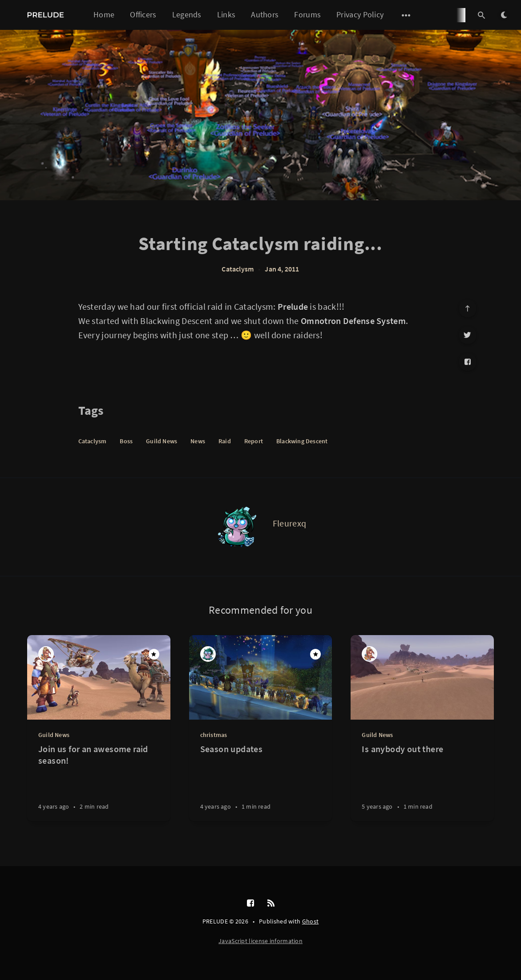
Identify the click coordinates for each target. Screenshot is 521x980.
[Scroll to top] (468, 308)
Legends (187, 14)
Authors (265, 14)
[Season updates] (261, 782)
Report (254, 441)
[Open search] (481, 15)
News (198, 441)
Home (104, 14)
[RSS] (271, 903)
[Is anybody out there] (422, 782)
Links (226, 14)
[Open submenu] (406, 15)
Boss (126, 441)
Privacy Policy (360, 14)
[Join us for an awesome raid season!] (99, 782)
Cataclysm (238, 269)
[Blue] (46, 654)
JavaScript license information (260, 941)
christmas (214, 735)
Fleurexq (289, 523)
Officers (143, 14)
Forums (307, 14)
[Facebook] (468, 362)
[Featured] (154, 654)
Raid (225, 441)
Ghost (311, 921)
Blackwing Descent (302, 441)
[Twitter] (468, 335)
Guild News (162, 441)
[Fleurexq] (237, 527)
